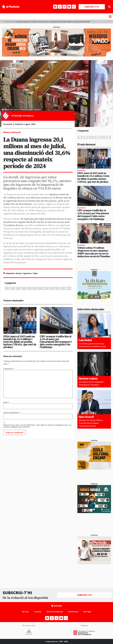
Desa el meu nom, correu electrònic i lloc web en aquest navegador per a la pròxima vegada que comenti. (37, 426)
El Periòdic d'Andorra (23, 116)
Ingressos (27, 273)
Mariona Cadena (88, 379)
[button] (109, 7)
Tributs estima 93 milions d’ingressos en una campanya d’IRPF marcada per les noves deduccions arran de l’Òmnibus (94, 252)
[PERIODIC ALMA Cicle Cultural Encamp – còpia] (94, 469)
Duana (19, 273)
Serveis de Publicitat (55, 612)
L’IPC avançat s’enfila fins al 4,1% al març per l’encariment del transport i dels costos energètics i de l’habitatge (56, 342)
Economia (11, 22)
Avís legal (87, 612)
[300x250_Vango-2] (94, 512)
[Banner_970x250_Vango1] (56, 56)
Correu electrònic (12, 413)
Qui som (25, 612)
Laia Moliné (85, 340)
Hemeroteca (73, 612)
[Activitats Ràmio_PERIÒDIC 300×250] (94, 298)
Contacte (38, 612)
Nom (6, 402)
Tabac (35, 273)
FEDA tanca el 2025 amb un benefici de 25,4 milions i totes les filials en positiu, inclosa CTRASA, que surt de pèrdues (20, 342)
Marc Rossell (86, 417)
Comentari (9, 369)
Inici (5, 22)
